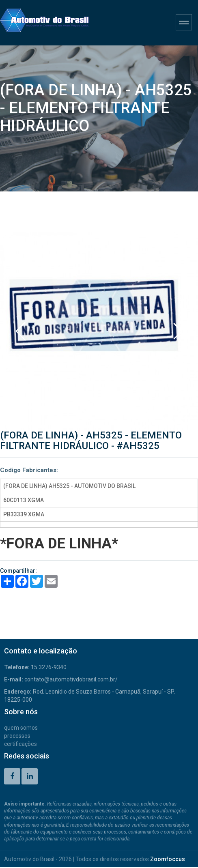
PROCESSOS (17, 736)
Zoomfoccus (168, 859)
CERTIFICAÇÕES (20, 744)
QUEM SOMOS (21, 728)
